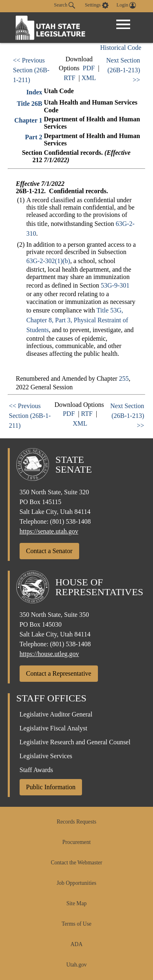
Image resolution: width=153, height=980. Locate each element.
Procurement (76, 842)
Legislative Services (46, 756)
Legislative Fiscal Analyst (53, 728)
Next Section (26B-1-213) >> (123, 70)
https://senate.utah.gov (49, 531)
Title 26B (29, 104)
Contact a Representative (59, 673)
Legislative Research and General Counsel (75, 742)
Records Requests (76, 822)
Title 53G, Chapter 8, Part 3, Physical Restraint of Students (77, 320)
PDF (89, 68)
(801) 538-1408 (71, 521)
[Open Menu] (123, 25)
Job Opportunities (76, 883)
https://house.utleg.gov (49, 654)
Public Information (51, 787)
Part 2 (33, 137)
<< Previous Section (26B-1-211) (31, 70)
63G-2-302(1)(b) (48, 261)
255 (124, 378)
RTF (69, 78)
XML (89, 78)
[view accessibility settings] (97, 5)
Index (34, 92)
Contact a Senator (49, 551)
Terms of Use (76, 924)
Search (64, 5)
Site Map (76, 903)
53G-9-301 (115, 285)
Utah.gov (76, 965)
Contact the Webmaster (76, 863)
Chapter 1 (28, 120)
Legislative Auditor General (56, 714)
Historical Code (121, 48)
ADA (76, 944)
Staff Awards (36, 770)
